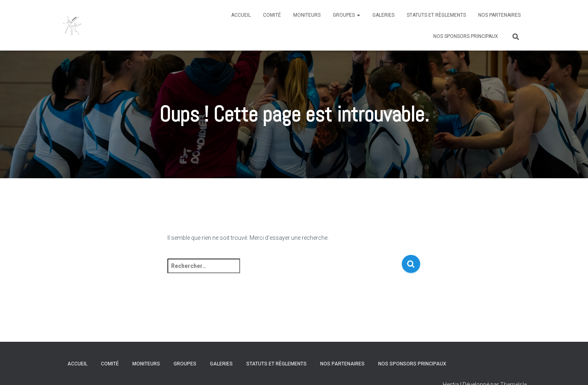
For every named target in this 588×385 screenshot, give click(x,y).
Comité (272, 15)
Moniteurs (307, 15)
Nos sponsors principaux (466, 36)
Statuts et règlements (436, 15)
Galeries (383, 15)
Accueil (241, 15)
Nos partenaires (499, 15)
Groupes (346, 15)
